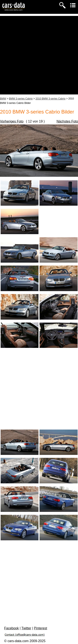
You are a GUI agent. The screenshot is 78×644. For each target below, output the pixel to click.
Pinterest (40, 628)
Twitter (26, 628)
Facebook (11, 628)
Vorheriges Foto (12, 121)
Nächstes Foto (67, 121)
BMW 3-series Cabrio (21, 99)
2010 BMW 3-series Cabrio (51, 99)
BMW (3, 99)
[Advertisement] (39, 55)
